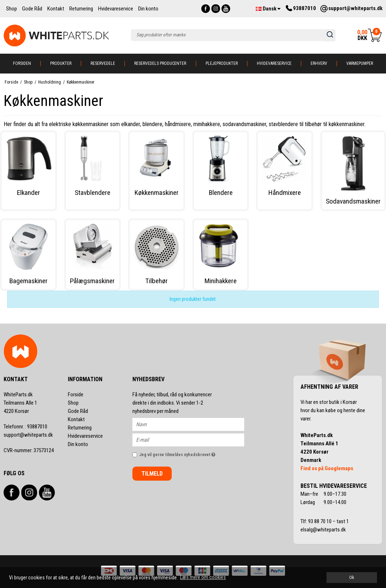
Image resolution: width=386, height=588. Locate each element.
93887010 (25, 427)
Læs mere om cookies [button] (203, 577)
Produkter (61, 63)
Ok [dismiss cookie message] (352, 577)
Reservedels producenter (160, 63)
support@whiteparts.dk (28, 435)
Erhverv (319, 63)
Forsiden (22, 63)
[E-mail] (195, 440)
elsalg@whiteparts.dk (324, 530)
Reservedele (103, 63)
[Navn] (195, 424)
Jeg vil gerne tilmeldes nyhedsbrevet (192, 453)
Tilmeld (152, 474)
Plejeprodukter (222, 63)
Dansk (268, 9)
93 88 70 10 (320, 521)
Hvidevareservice (274, 63)
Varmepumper (360, 63)
